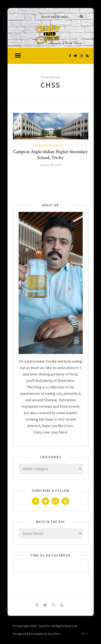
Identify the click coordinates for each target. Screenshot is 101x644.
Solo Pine (44, 626)
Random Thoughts (50, 146)
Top (84, 634)
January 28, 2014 (50, 165)
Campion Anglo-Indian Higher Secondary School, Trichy (50, 155)
